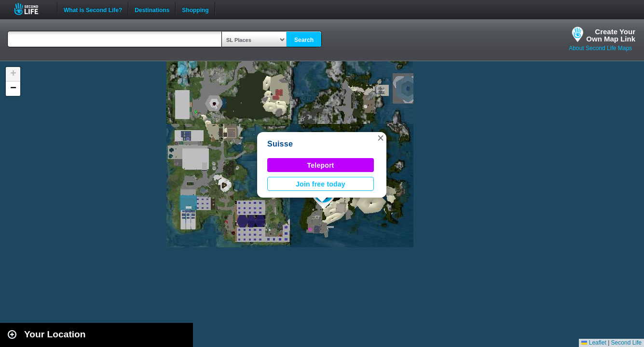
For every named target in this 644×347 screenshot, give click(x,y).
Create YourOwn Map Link (611, 35)
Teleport (321, 165)
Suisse (280, 144)
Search (304, 40)
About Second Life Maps (600, 48)
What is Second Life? (93, 9)
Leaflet (594, 343)
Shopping (195, 9)
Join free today (321, 184)
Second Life (32, 9)
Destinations (152, 9)
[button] (381, 138)
